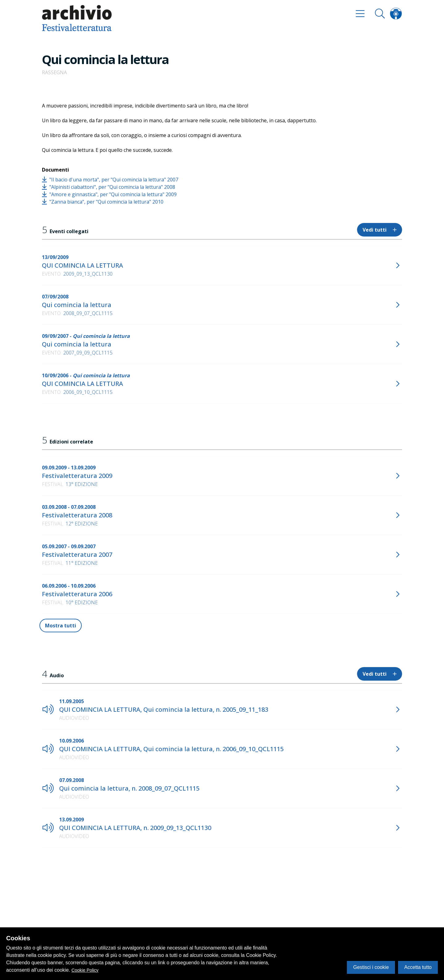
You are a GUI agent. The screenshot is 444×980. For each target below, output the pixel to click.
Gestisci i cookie (371, 967)
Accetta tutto (418, 967)
